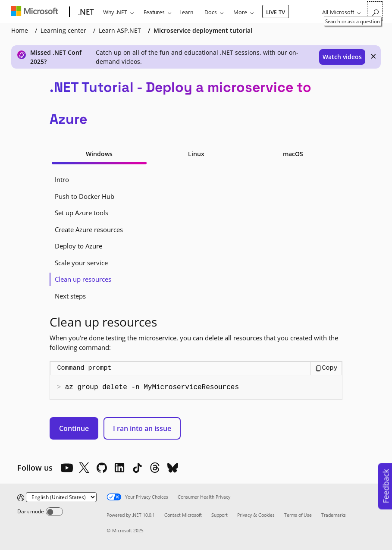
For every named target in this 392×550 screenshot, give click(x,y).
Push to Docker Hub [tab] (85, 196)
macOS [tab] (293, 154)
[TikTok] (137, 468)
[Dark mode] (54, 512)
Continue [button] (74, 428)
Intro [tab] (62, 179)
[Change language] (61, 497)
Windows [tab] (99, 154)
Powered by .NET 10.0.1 (131, 515)
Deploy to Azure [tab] (78, 246)
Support (220, 515)
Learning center (63, 30)
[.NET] (85, 12)
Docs (211, 12)
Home (20, 30)
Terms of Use (298, 515)
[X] (84, 468)
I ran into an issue (142, 428)
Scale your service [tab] (81, 263)
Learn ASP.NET (120, 30)
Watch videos (342, 57)
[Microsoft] (36, 12)
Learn (186, 12)
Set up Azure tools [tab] (82, 213)
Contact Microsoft (183, 515)
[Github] (102, 468)
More (240, 12)
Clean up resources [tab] (83, 279)
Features (154, 12)
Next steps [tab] (70, 296)
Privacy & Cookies (256, 515)
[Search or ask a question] (375, 11)
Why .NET (115, 12)
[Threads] (155, 468)
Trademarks (334, 515)
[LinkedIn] (119, 468)
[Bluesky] (172, 468)
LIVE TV (276, 12)
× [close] (373, 56)
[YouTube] (66, 468)
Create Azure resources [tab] (89, 229)
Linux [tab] (196, 154)
